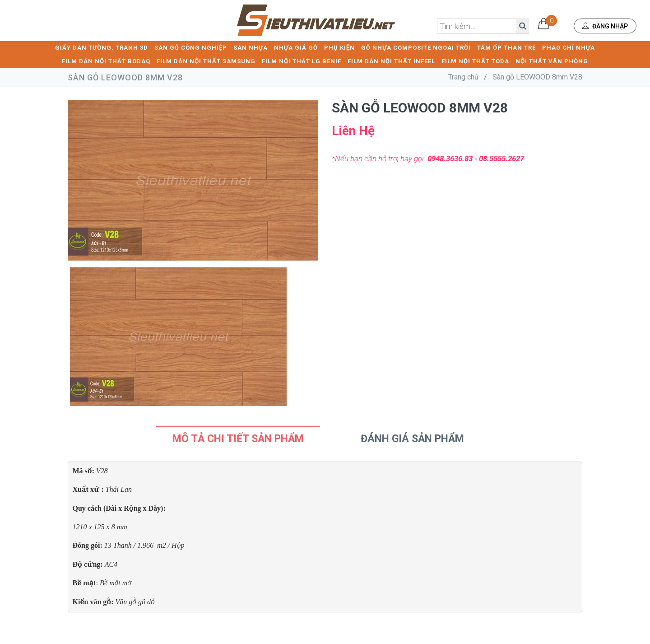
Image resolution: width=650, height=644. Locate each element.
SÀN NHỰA (251, 48)
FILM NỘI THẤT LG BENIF (302, 61)
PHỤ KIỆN (339, 48)
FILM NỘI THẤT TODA (475, 61)
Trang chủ (463, 77)
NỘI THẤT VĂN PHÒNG (552, 61)
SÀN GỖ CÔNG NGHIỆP (191, 48)
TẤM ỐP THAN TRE (506, 48)
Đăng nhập (605, 26)
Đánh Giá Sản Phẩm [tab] (412, 439)
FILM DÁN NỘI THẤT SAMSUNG (206, 61)
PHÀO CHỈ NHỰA (569, 48)
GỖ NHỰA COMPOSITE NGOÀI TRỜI (416, 48)
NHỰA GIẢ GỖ (296, 48)
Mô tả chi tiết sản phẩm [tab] (238, 439)
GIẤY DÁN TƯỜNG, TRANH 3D (102, 48)
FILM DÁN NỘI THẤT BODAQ (106, 61)
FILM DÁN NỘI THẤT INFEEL (391, 61)
